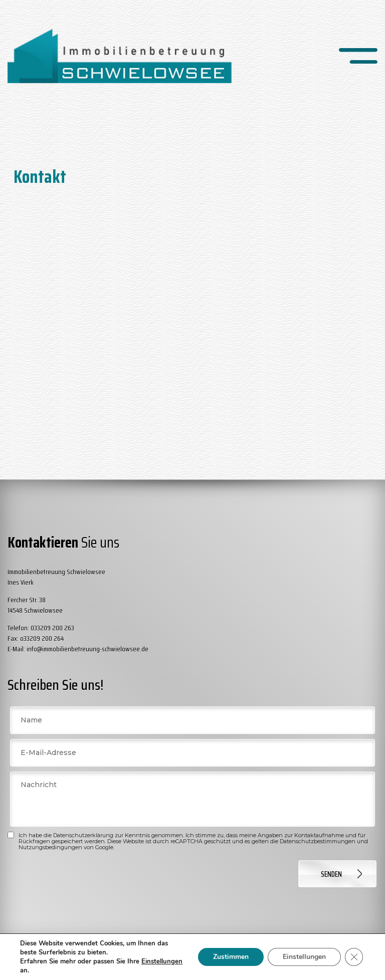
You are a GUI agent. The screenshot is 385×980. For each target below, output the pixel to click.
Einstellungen (304, 957)
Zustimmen (231, 957)
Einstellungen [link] (162, 961)
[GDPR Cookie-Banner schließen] (354, 957)
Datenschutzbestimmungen (318, 841)
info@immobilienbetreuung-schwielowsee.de (87, 649)
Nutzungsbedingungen (50, 847)
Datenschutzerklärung (83, 835)
